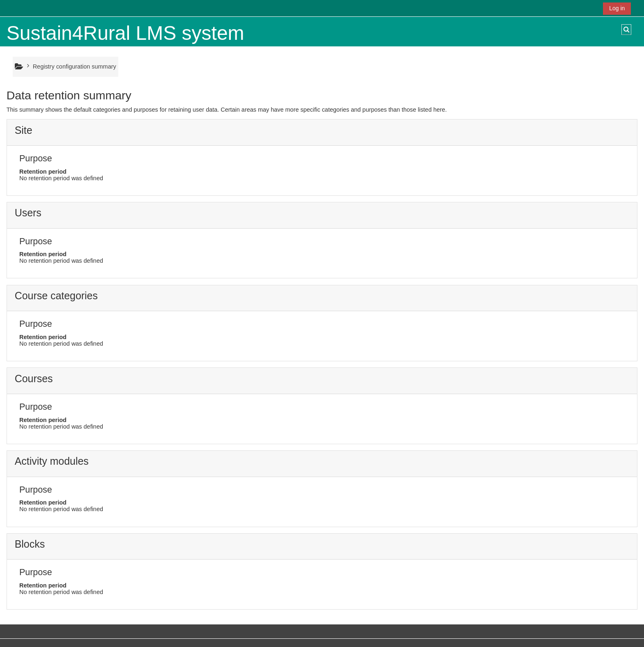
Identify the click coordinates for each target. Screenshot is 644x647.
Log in (617, 8)
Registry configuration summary (75, 67)
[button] (626, 30)
